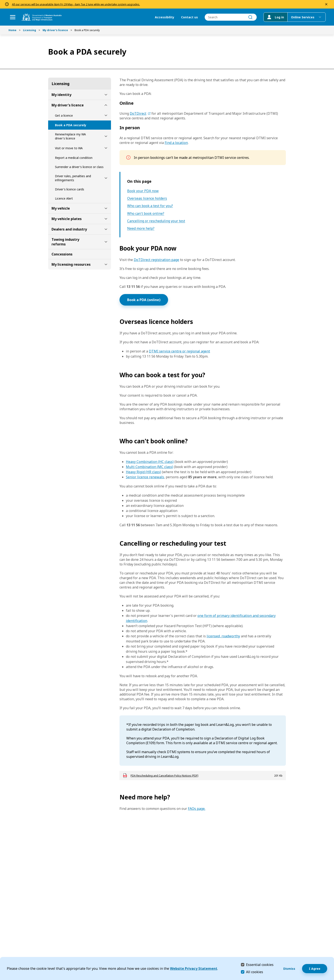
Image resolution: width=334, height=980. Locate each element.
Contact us (189, 17)
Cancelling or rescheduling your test (156, 221)
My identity (61, 95)
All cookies (255, 972)
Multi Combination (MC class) (150, 467)
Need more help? (141, 228)
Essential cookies (260, 965)
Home (12, 30)
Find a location (176, 143)
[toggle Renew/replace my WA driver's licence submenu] (106, 136)
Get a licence (64, 115)
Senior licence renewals (145, 477)
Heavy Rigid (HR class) (143, 472)
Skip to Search (1, 1)
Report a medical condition (74, 158)
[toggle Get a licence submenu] (106, 115)
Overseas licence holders (147, 198)
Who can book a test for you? (150, 206)
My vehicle (61, 208)
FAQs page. (197, 809)
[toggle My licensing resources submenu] (106, 264)
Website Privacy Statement (194, 968)
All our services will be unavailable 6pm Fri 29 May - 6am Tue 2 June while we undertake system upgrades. (76, 4)
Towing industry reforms (65, 242)
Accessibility (164, 17)
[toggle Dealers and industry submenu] (106, 229)
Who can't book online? (146, 214)
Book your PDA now (143, 191)
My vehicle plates (67, 219)
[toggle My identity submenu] (106, 95)
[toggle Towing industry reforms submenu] (106, 242)
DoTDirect (138, 113)
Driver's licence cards (70, 189)
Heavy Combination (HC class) (150, 462)
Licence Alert (64, 198)
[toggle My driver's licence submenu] (106, 105)
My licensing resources (71, 264)
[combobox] (230, 17)
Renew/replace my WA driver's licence (70, 136)
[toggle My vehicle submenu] (106, 208)
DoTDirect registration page (156, 260)
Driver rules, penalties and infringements (73, 178)
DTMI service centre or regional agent (179, 351)
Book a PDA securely (71, 125)
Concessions (62, 254)
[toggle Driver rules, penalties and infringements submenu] (106, 178)
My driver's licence (55, 30)
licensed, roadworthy (223, 636)
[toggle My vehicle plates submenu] (106, 219)
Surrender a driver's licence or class (79, 167)
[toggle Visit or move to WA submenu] (106, 148)
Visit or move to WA (69, 148)
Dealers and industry (69, 229)
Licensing (30, 30)
